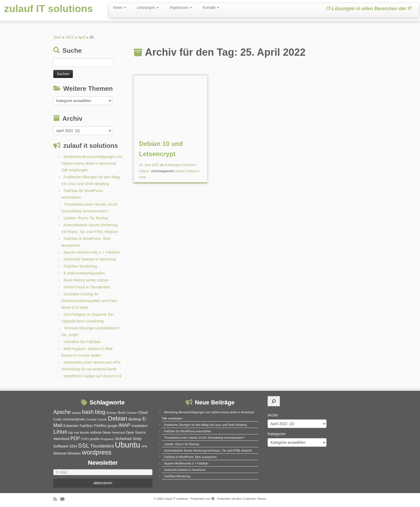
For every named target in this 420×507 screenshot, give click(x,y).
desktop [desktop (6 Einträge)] (135, 419)
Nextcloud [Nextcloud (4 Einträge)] (119, 433)
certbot (180, 171)
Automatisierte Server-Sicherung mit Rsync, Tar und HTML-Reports (208, 450)
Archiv (273, 415)
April (81, 37)
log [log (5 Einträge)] (70, 433)
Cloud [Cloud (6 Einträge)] (143, 412)
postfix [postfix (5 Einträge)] (95, 439)
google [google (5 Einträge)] (112, 426)
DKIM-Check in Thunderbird (87, 287)
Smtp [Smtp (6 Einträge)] (137, 439)
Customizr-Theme (254, 499)
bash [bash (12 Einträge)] (88, 412)
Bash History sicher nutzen (86, 280)
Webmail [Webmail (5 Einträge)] (60, 453)
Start (57, 37)
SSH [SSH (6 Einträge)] (73, 446)
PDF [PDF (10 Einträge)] (75, 438)
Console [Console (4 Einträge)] (91, 419)
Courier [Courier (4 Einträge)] (102, 419)
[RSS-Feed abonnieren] (57, 499)
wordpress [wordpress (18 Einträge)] (97, 452)
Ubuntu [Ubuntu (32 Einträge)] (128, 445)
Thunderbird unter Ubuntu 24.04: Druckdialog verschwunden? (205, 438)
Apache (189, 165)
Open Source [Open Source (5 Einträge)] (136, 433)
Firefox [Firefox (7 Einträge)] (100, 425)
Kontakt (211, 7)
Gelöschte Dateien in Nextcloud (90, 259)
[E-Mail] (103, 472)
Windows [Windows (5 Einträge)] (74, 453)
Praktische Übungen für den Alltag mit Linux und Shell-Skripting (206, 425)
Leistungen (148, 7)
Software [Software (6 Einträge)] (61, 446)
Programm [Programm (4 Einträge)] (107, 439)
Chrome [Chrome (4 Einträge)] (132, 413)
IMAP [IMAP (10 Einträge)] (124, 425)
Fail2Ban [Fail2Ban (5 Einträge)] (86, 426)
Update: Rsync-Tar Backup (86, 218)
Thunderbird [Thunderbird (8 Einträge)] (102, 446)
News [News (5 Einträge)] (107, 433)
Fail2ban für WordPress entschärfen (188, 431)
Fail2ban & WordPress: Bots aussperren (190, 457)
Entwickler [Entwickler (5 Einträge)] (71, 426)
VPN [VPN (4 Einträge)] (144, 446)
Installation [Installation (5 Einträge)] (140, 426)
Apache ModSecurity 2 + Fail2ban (92, 252)
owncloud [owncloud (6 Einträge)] (61, 439)
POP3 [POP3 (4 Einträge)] (85, 439)
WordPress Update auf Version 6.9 (93, 376)
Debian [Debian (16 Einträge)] (118, 418)
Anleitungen (173, 165)
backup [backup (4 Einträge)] (76, 413)
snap (142, 177)
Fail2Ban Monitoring (80, 266)
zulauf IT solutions (48, 9)
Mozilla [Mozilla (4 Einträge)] (84, 433)
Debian (145, 171)
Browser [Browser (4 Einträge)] (112, 413)
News (120, 7)
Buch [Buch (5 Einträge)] (122, 413)
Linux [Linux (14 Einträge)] (60, 432)
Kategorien (277, 434)
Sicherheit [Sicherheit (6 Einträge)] (123, 439)
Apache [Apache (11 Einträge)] (62, 412)
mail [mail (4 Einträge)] (76, 433)
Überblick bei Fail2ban (82, 342)
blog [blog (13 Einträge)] (100, 412)
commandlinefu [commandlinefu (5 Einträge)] (74, 419)
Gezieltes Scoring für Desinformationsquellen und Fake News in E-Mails (89, 301)
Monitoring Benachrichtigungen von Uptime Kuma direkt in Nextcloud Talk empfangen (92, 163)
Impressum (181, 7)
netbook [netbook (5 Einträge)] (96, 433)
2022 (70, 37)
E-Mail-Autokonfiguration (84, 273)
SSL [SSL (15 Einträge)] (84, 446)
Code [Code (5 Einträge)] (57, 419)
